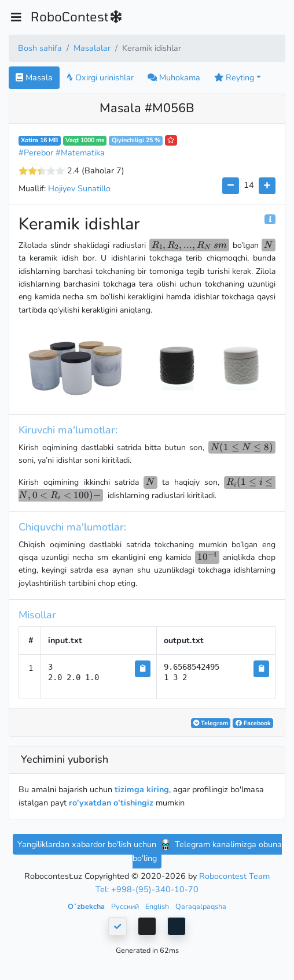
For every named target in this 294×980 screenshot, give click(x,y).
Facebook (253, 723)
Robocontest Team (234, 876)
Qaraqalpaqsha (201, 906)
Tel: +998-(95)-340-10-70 (147, 889)
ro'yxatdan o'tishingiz (111, 803)
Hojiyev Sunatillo (79, 188)
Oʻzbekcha (87, 906)
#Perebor (36, 153)
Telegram (211, 723)
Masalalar (92, 48)
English (158, 906)
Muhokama (174, 77)
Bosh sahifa (40, 48)
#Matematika (80, 153)
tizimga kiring (142, 789)
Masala (34, 77)
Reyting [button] (234, 77)
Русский (126, 906)
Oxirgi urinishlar (100, 77)
